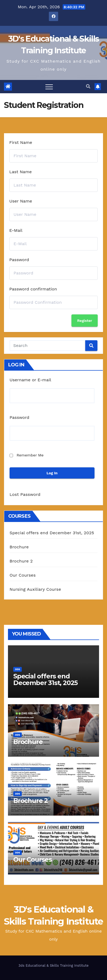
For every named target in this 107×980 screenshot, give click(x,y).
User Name (21, 201)
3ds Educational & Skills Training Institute (53, 965)
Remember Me (30, 455)
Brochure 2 (21, 561)
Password (19, 260)
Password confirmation (33, 289)
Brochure (19, 547)
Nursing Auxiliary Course (35, 589)
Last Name (20, 172)
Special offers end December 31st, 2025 (52, 533)
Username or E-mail (30, 380)
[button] (88, 86)
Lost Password (25, 494)
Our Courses (23, 575)
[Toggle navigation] (49, 87)
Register (85, 321)
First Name (21, 142)
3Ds (18, 669)
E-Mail (16, 230)
